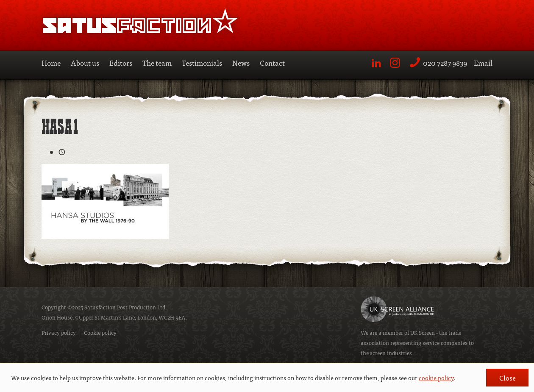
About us (85, 63)
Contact (272, 63)
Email (483, 63)
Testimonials (202, 63)
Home (51, 63)
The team (157, 63)
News (241, 63)
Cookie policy (100, 332)
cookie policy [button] (436, 378)
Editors (121, 63)
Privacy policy (59, 332)
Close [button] (508, 378)
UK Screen (423, 332)
